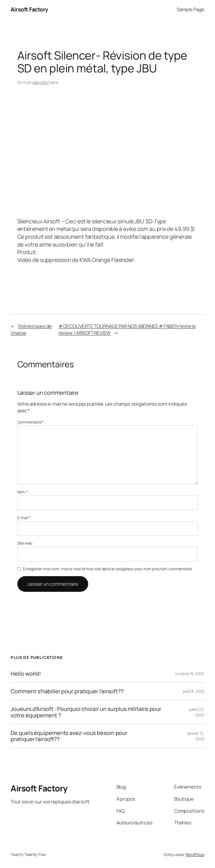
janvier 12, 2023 (196, 736)
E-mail (24, 518)
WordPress (195, 854)
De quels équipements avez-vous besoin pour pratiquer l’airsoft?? (69, 736)
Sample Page (191, 9)
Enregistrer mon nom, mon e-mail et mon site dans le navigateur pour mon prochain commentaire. (108, 569)
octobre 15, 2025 (190, 674)
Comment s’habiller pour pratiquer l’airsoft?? (67, 691)
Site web (25, 543)
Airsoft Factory (29, 9)
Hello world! (26, 674)
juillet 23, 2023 (197, 712)
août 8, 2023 (193, 691)
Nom (23, 492)
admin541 (41, 82)
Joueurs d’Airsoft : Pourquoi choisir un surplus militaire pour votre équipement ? (86, 712)
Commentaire (31, 422)
